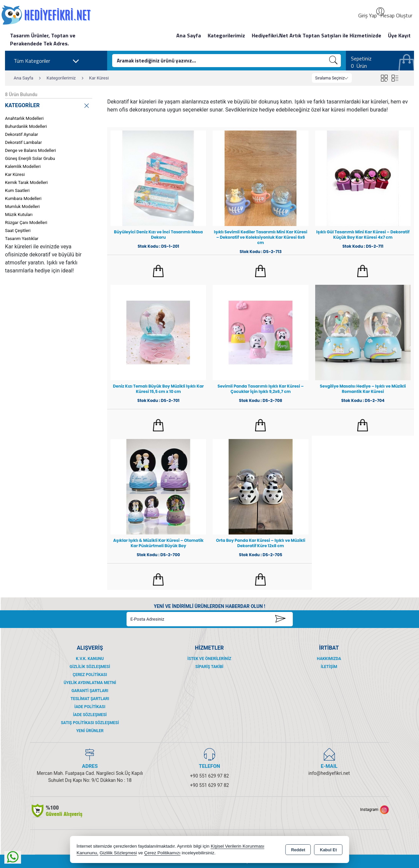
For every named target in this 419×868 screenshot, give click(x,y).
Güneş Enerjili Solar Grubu (30, 158)
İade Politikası (90, 707)
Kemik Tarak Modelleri (26, 182)
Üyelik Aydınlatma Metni (90, 683)
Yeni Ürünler (90, 731)
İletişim (329, 667)
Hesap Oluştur (396, 15)
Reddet (298, 850)
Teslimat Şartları (90, 699)
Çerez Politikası (90, 675)
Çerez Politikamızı (162, 853)
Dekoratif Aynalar (22, 134)
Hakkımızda (329, 659)
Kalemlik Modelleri (23, 166)
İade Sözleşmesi (90, 715)
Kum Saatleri (17, 190)
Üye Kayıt (399, 35)
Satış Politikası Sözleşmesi (90, 723)
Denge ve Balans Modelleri (31, 150)
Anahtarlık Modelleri (24, 118)
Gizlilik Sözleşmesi (90, 667)
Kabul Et (328, 850)
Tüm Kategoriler (47, 61)
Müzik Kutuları (19, 214)
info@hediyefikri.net (329, 773)
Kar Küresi (15, 174)
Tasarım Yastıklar (22, 239)
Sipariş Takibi (209, 667)
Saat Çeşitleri (18, 231)
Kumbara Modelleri (23, 198)
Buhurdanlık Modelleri (26, 126)
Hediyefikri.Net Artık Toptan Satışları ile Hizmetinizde (317, 35)
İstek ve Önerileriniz (209, 659)
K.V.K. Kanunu (90, 659)
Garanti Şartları (90, 691)
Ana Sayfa (189, 35)
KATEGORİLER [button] (48, 104)
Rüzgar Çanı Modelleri (26, 223)
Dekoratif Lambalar (23, 142)
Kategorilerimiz (226, 35)
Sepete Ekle (158, 271)
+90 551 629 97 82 (209, 776)
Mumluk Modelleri (22, 206)
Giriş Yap (368, 15)
